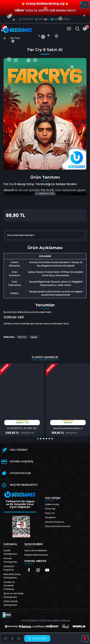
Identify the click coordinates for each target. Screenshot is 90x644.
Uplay (34, 337)
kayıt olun (63, 324)
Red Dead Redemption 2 (68, 428)
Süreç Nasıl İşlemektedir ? (21, 235)
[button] (38, 439)
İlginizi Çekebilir (45, 357)
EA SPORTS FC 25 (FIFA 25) (22, 428)
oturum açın (42, 324)
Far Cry (22, 337)
